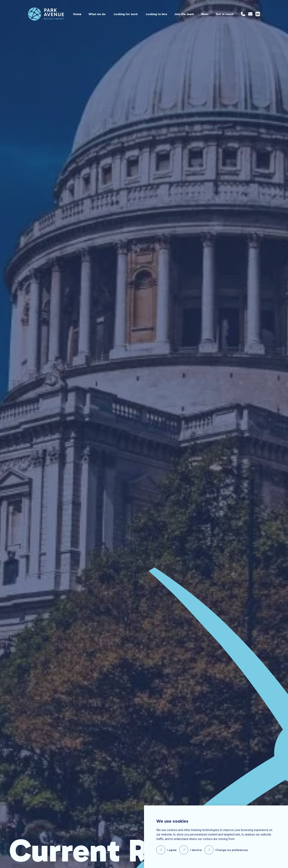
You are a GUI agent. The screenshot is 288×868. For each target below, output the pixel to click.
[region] (149, 14)
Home (77, 14)
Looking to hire (157, 14)
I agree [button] (172, 850)
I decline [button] (196, 850)
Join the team (184, 14)
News (205, 14)
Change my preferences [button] (232, 850)
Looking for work (126, 14)
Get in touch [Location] (225, 14)
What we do (97, 14)
